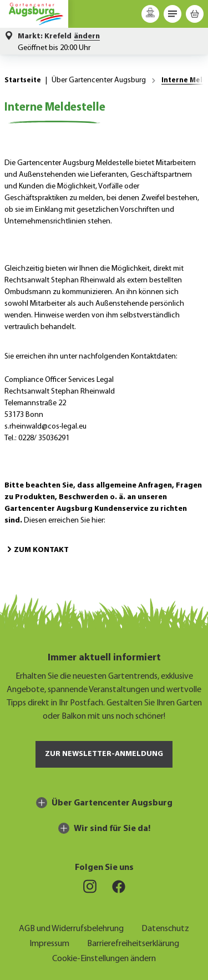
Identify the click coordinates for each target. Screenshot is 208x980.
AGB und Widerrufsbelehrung (71, 927)
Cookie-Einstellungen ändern (104, 957)
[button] (59, 36)
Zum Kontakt (37, 549)
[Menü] (173, 14)
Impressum (49, 942)
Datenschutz (165, 927)
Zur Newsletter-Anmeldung (104, 754)
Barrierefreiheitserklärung (133, 942)
